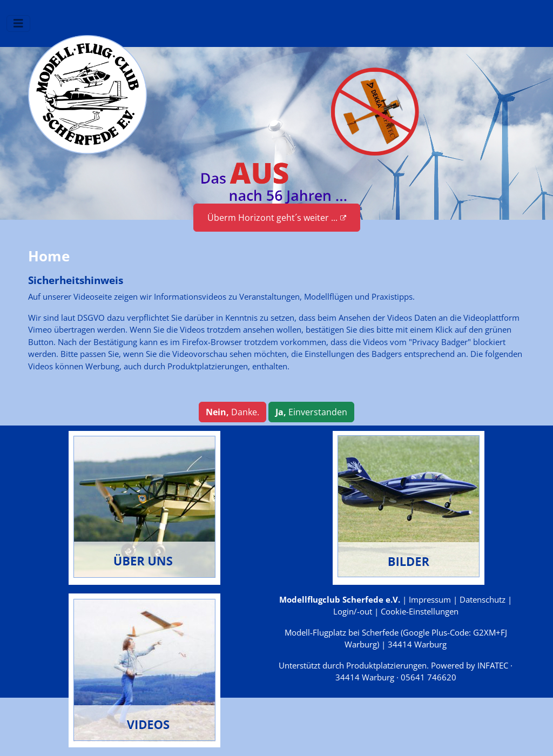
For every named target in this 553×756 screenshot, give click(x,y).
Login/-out (353, 611)
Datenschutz (483, 599)
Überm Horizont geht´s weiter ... (277, 218)
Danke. (232, 412)
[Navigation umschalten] (18, 23)
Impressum (430, 599)
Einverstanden (311, 412)
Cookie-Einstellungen (420, 611)
